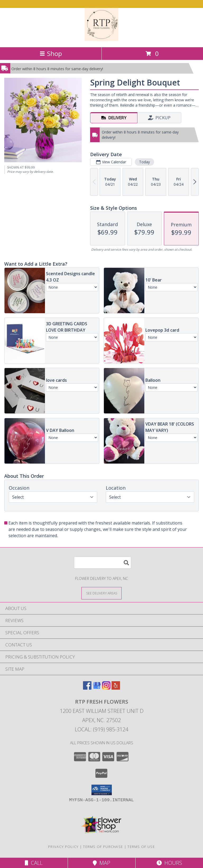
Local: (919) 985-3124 (101, 729)
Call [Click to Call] (34, 863)
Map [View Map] (101, 863)
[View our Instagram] (106, 688)
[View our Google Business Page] (97, 688)
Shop (51, 53)
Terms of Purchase (103, 847)
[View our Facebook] (87, 688)
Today (144, 162)
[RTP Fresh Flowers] (101, 39)
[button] (102, 790)
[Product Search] (103, 563)
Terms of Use (141, 847)
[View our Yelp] (116, 688)
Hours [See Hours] (169, 863)
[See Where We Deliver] (101, 593)
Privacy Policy (63, 847)
